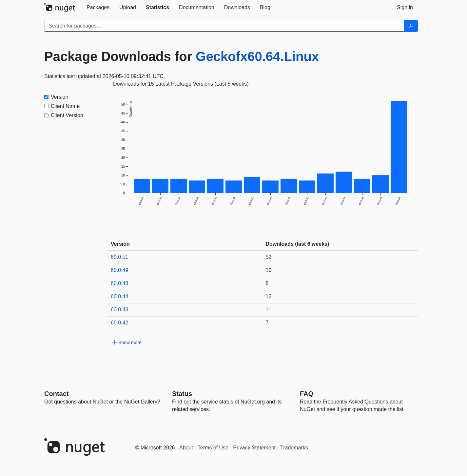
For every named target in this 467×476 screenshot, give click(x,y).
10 (269, 270)
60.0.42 (119, 323)
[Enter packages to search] (224, 26)
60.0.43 (119, 310)
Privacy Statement (254, 448)
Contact (56, 394)
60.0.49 (119, 270)
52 (269, 257)
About (186, 448)
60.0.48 (119, 283)
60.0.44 (119, 296)
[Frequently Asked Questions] (307, 394)
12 (269, 296)
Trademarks (294, 448)
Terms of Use (213, 448)
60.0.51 (119, 257)
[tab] (98, 8)
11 (269, 310)
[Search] (411, 26)
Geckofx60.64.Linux (257, 56)
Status (182, 394)
